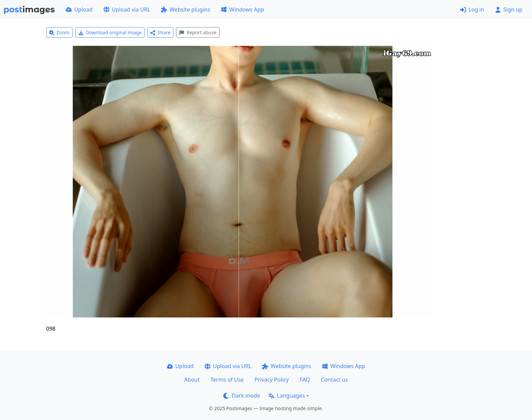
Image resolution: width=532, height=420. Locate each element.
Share (160, 32)
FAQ (305, 380)
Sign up (509, 10)
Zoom (59, 32)
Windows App (242, 10)
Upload (79, 10)
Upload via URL (127, 10)
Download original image (110, 32)
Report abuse (198, 32)
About (192, 380)
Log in (472, 10)
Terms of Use (227, 380)
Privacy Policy (272, 380)
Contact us (335, 380)
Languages (287, 396)
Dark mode (242, 396)
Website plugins (186, 10)
